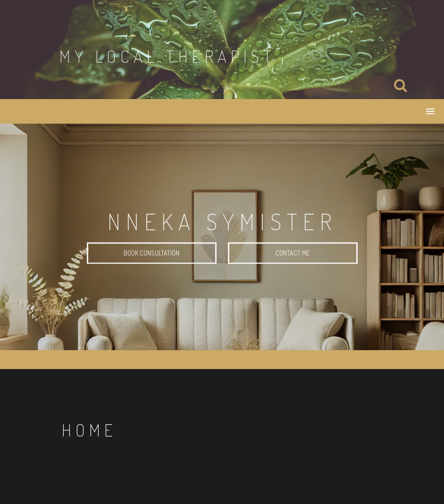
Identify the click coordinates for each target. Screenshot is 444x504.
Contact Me (293, 254)
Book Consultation (151, 254)
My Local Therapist (168, 56)
